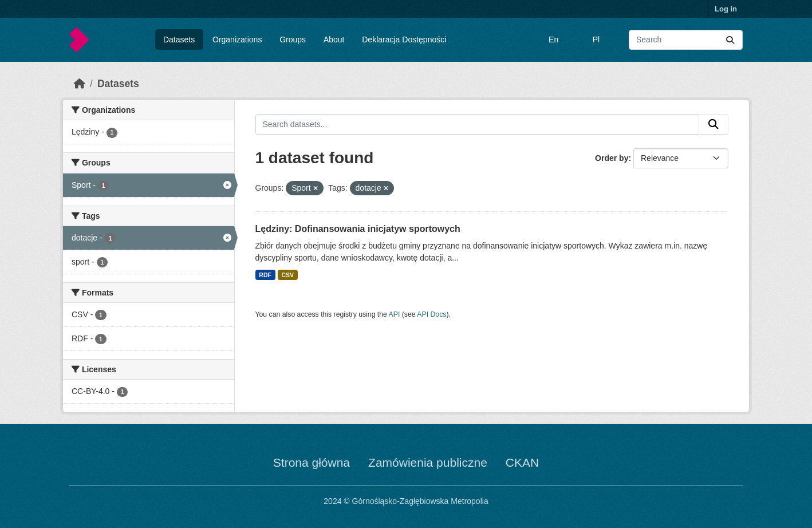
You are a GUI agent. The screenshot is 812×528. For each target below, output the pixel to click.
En (553, 40)
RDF (265, 275)
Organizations (237, 40)
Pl (596, 40)
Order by (612, 158)
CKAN (522, 462)
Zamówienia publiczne (428, 462)
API (395, 314)
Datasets (179, 40)
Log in (726, 9)
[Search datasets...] (686, 40)
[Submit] (730, 40)
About (334, 40)
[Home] (80, 84)
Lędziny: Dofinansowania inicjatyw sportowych (358, 229)
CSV (287, 275)
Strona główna (312, 462)
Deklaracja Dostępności (404, 40)
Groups (293, 40)
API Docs (431, 314)
